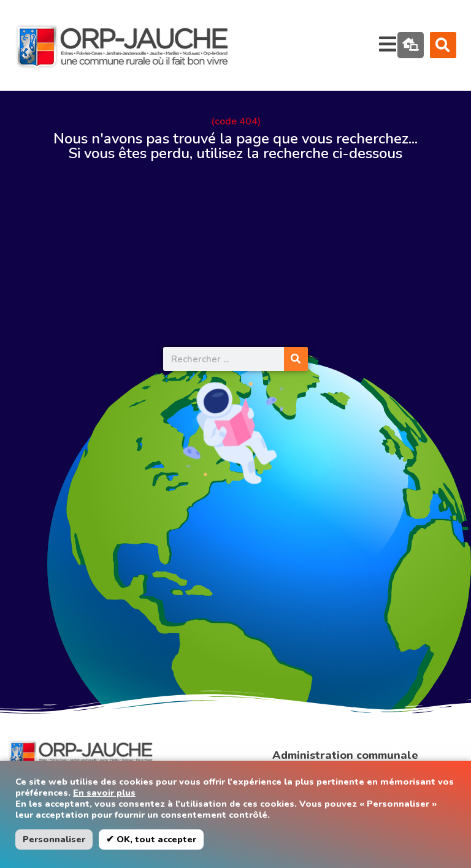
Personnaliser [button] (54, 839)
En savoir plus (104, 793)
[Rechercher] (296, 359)
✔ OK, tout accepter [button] (151, 839)
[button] (443, 45)
